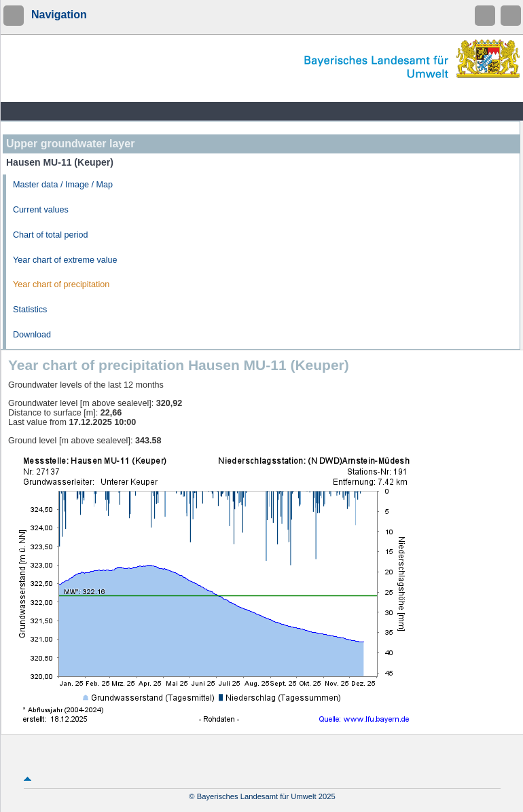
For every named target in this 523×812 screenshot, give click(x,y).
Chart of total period (51, 235)
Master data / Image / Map (63, 185)
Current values (41, 210)
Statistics (30, 310)
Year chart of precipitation (61, 284)
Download (32, 335)
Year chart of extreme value (65, 260)
